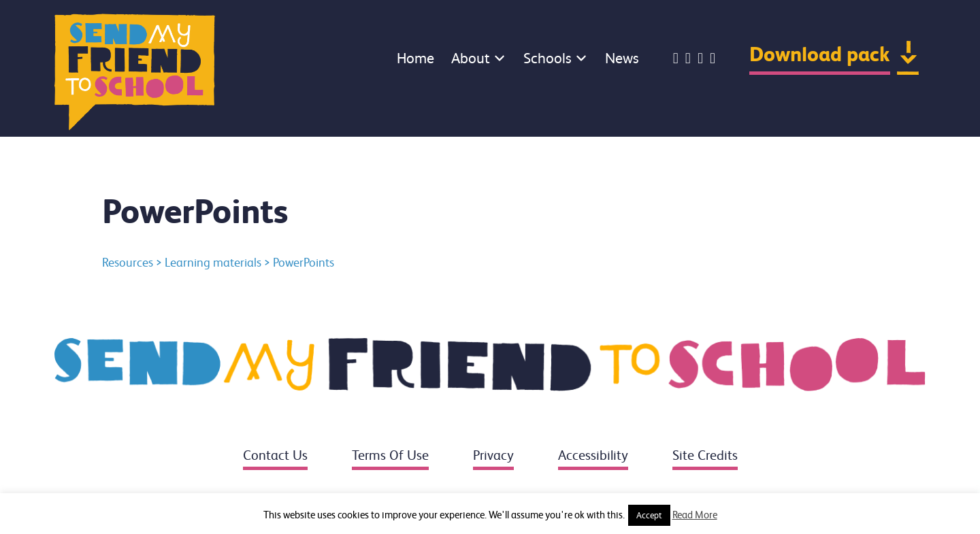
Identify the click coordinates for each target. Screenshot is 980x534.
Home (415, 58)
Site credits (705, 455)
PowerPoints (304, 263)
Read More (695, 515)
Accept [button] (649, 515)
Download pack (820, 54)
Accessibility (593, 455)
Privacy (493, 455)
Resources (128, 263)
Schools (548, 58)
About (471, 58)
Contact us (275, 455)
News (622, 58)
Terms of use (390, 455)
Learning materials (213, 263)
